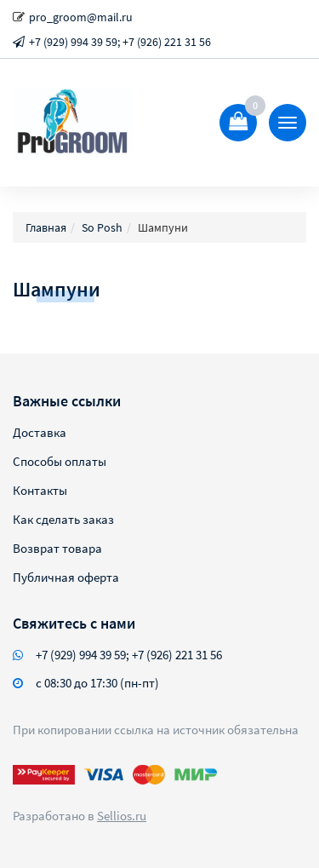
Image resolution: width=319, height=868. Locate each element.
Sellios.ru (122, 816)
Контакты (40, 490)
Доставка (40, 432)
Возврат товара (57, 548)
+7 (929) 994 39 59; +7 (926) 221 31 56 (120, 42)
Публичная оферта (66, 577)
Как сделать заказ (63, 519)
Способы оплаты (60, 461)
